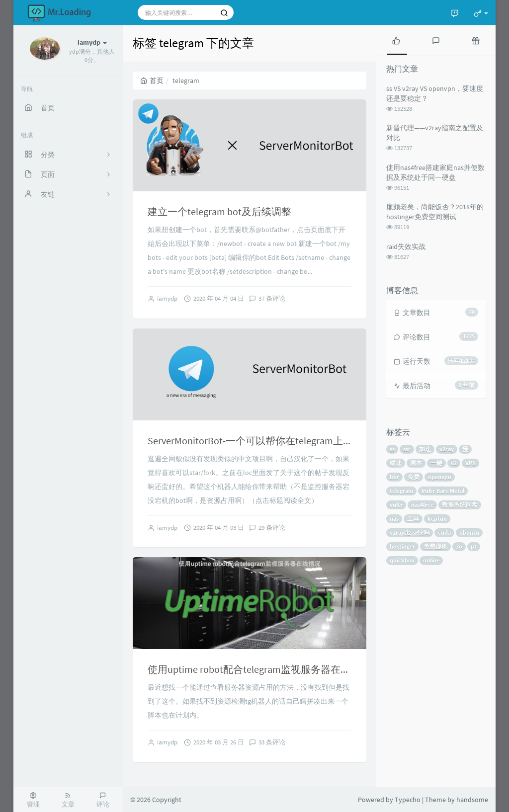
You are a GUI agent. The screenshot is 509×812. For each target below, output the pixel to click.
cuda (444, 532)
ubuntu (469, 532)
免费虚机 (435, 546)
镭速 (396, 463)
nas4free (422, 505)
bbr (394, 477)
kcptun (437, 519)
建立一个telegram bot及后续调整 (219, 211)
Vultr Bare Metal (443, 491)
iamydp (167, 298)
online (431, 560)
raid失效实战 (406, 246)
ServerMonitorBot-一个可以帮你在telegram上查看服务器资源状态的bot (302, 441)
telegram (401, 491)
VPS (470, 463)
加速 (425, 449)
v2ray (447, 449)
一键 (436, 463)
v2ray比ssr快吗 (410, 532)
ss (392, 449)
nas (394, 519)
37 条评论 (272, 298)
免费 (414, 477)
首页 (152, 81)
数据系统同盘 (460, 505)
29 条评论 (272, 528)
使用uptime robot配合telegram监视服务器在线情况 (259, 669)
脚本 (416, 463)
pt (474, 546)
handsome (472, 800)
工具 (413, 519)
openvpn (440, 477)
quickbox (402, 560)
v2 (454, 463)
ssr (407, 449)
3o (459, 546)
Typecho (408, 800)
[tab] (396, 40)
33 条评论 (272, 742)
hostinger (402, 546)
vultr (396, 505)
